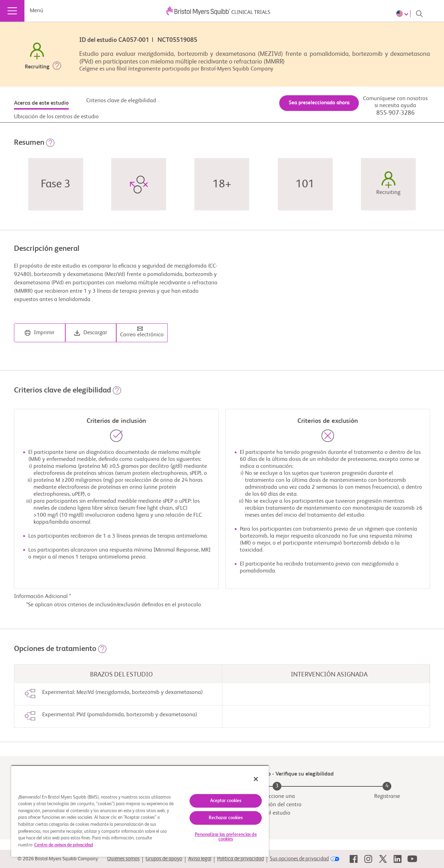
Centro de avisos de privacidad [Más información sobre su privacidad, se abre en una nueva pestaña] (64, 845)
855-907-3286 (395, 113)
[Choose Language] (403, 14)
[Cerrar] (256, 779)
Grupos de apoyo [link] (164, 859)
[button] (57, 67)
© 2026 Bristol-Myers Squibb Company (58, 859)
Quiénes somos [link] (123, 859)
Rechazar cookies (226, 818)
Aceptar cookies (226, 801)
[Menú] (12, 11)
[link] (354, 859)
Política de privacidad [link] (240, 859)
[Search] (419, 14)
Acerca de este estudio (41, 103)
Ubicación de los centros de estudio (56, 117)
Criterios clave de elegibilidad (121, 101)
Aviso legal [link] (200, 859)
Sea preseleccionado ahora (319, 103)
